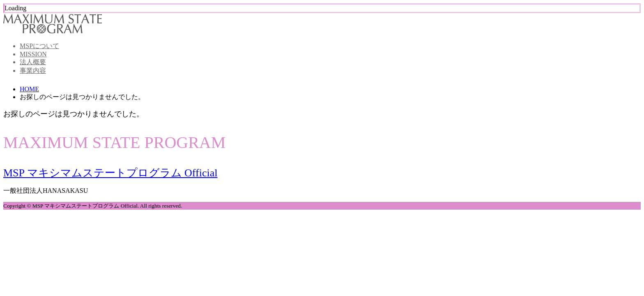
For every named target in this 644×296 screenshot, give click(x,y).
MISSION (33, 54)
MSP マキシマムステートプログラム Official (110, 173)
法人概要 (33, 62)
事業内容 (33, 71)
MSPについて (39, 46)
